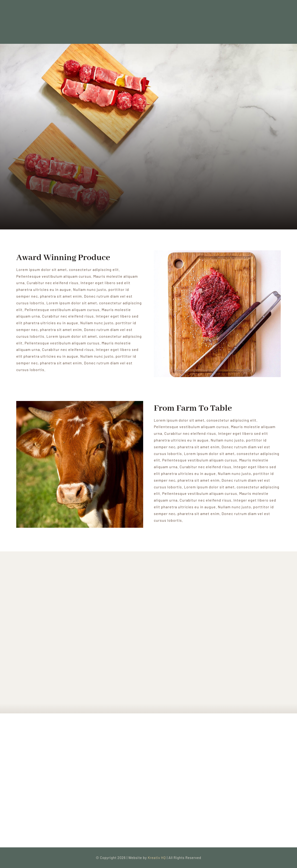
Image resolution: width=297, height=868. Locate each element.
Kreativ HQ (157, 858)
